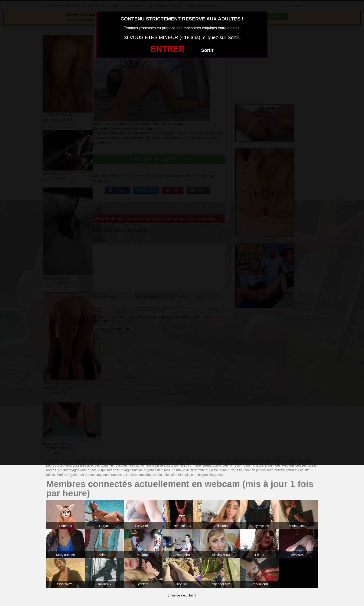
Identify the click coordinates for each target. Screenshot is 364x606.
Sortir (207, 50)
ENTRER (168, 49)
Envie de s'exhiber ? (182, 595)
